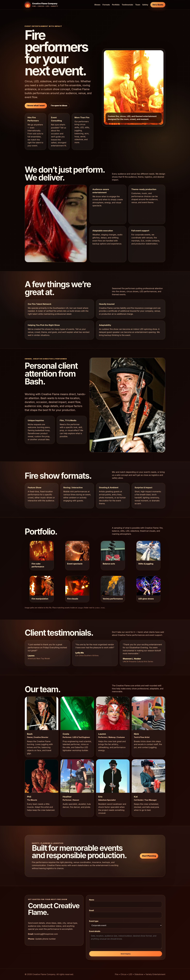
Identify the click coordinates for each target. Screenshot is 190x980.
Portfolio (116, 5)
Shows (97, 5)
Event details (95, 931)
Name (92, 900)
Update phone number (45, 939)
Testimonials (127, 5)
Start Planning (149, 856)
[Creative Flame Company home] (41, 5)
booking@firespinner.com (46, 934)
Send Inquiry (126, 954)
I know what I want (36, 105)
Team (138, 5)
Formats (106, 5)
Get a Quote (158, 5)
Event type (94, 921)
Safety (145, 5)
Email (92, 910)
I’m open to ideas (59, 105)
